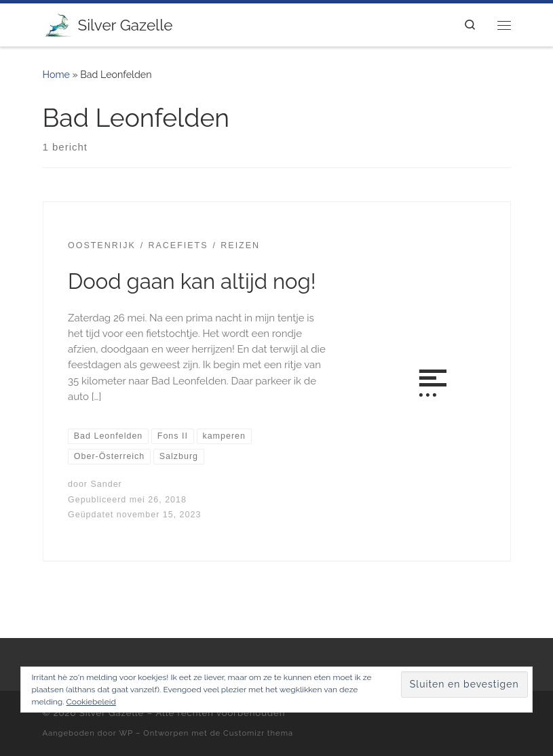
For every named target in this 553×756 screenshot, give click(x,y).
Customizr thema (258, 733)
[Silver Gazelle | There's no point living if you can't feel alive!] (58, 23)
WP (127, 733)
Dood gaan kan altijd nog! (192, 281)
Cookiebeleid (91, 702)
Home (56, 75)
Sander (106, 484)
